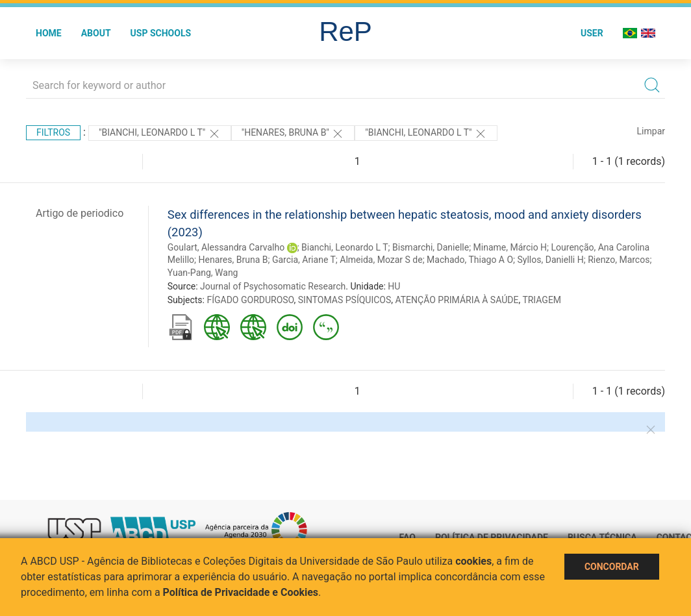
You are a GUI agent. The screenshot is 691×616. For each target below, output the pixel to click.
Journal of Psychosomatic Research (273, 286)
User (592, 33)
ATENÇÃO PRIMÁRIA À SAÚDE (457, 300)
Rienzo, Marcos (619, 260)
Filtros (53, 132)
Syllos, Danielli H (551, 260)
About (96, 33)
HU (394, 286)
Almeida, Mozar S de (381, 260)
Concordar (612, 567)
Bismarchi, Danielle (431, 247)
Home (49, 33)
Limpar (651, 131)
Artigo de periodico (80, 213)
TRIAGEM (542, 300)
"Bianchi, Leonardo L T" (160, 134)
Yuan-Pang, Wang (203, 273)
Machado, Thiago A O (470, 260)
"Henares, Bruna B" (293, 134)
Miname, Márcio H (510, 247)
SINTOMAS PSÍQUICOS (345, 300)
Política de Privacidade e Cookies (241, 592)
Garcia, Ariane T (304, 260)
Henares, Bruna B (233, 260)
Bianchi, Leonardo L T (345, 247)
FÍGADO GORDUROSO (250, 300)
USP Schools (161, 33)
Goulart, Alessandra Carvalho (226, 247)
